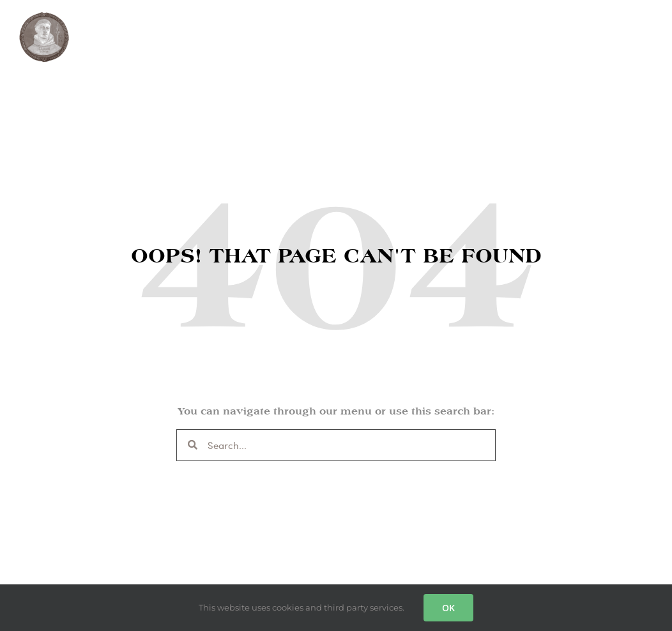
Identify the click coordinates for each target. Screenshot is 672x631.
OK (448, 608)
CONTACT (468, 31)
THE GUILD (127, 31)
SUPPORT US (550, 31)
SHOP (300, 31)
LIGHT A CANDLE (377, 31)
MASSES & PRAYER (219, 31)
